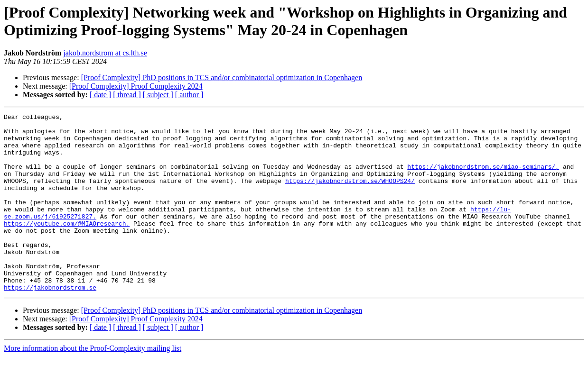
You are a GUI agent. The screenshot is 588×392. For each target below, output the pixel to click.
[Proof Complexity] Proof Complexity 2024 (136, 86)
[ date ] (100, 95)
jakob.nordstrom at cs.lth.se (105, 53)
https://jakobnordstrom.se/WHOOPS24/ (350, 195)
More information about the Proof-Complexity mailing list (93, 384)
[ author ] (189, 95)
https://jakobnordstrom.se (50, 323)
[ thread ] (127, 95)
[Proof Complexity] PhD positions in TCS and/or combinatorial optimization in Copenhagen (222, 77)
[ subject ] (158, 95)
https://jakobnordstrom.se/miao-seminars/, (483, 178)
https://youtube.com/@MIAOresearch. (67, 246)
